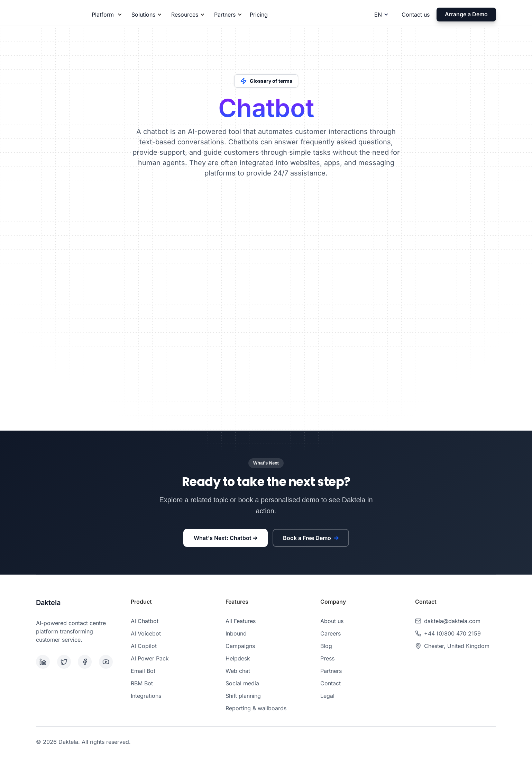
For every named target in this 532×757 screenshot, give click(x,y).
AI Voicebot (146, 633)
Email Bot (143, 671)
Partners (331, 671)
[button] (106, 15)
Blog (326, 646)
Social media (242, 683)
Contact (331, 683)
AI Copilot (144, 646)
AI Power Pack (150, 658)
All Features (241, 621)
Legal (327, 696)
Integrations (146, 696)
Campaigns (240, 646)
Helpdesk (238, 658)
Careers (331, 633)
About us (332, 621)
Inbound (236, 633)
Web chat (238, 671)
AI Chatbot (145, 621)
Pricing (259, 15)
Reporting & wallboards (256, 708)
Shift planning (243, 696)
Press (327, 658)
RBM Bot (142, 683)
